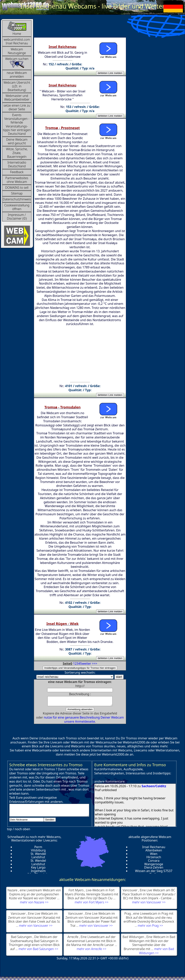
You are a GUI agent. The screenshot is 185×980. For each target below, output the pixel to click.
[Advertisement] (105, 28)
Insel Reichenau (154, 849)
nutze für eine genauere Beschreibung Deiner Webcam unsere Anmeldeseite (84, 721)
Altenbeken (154, 852)
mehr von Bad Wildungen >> (157, 953)
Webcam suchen (17, 62)
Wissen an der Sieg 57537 (154, 873)
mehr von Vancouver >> (149, 904)
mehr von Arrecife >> (92, 951)
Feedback (17, 172)
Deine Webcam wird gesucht (17, 141)
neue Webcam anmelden (17, 75)
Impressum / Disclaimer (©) (17, 217)
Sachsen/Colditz (154, 788)
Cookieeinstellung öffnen (17, 207)
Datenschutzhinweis (17, 199)
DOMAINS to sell (17, 188)
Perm (38, 849)
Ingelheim (38, 873)
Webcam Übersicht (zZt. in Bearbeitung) (17, 86)
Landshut (38, 859)
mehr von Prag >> (150, 927)
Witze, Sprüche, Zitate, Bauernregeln (17, 153)
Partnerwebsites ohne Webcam (17, 180)
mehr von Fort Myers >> (92, 904)
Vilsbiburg (38, 852)
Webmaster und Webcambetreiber (17, 98)
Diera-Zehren (154, 869)
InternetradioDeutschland (17, 164)
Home (17, 28)
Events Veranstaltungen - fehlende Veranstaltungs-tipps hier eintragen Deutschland (17, 124)
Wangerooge (154, 866)
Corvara (154, 862)
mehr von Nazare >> (34, 904)
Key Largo (38, 869)
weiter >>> (90, 664)
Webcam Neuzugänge (17, 51)
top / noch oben (19, 831)
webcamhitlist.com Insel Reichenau (17, 41)
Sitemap (17, 193)
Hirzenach (154, 859)
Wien (154, 856)
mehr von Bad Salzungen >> (38, 951)
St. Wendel (38, 856)
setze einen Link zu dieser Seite (17, 107)
